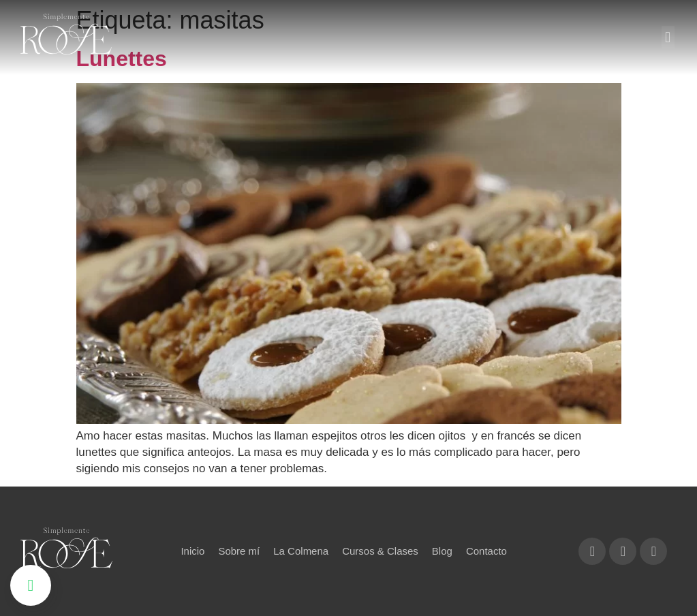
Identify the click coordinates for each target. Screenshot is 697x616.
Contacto (486, 551)
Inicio (192, 551)
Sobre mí (239, 551)
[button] (668, 37)
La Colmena (301, 551)
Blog (442, 551)
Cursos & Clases (380, 551)
